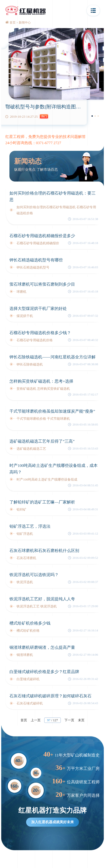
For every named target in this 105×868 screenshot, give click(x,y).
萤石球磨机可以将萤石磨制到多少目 (42, 284)
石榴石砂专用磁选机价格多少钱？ (40, 333)
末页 (81, 720)
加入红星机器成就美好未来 (52, 822)
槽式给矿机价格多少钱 (30, 623)
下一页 (69, 720)
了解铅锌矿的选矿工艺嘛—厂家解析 (42, 502)
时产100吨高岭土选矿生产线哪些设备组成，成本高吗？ (54, 469)
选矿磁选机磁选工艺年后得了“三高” (42, 441)
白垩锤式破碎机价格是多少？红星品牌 (44, 672)
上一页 (36, 720)
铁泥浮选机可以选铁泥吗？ (34, 575)
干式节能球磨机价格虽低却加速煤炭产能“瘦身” (52, 411)
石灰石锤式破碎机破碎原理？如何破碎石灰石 (50, 696)
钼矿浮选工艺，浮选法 (30, 526)
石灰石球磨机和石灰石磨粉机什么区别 (44, 551)
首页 (13, 23)
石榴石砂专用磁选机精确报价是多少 (42, 236)
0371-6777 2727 (49, 143)
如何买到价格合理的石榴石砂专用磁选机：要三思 (52, 196)
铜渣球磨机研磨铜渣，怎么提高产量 (42, 647)
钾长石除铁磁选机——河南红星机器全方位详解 (52, 357)
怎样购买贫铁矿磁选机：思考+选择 (41, 381)
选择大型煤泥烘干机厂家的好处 (38, 308)
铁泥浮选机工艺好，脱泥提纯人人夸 (42, 599)
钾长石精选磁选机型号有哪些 (36, 260)
